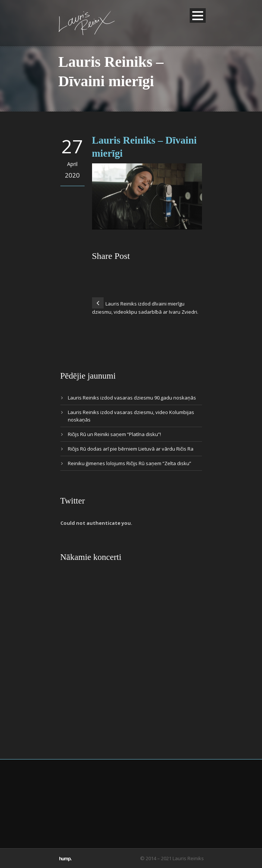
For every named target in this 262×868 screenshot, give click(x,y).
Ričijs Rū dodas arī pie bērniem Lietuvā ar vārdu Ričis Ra (131, 449)
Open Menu (198, 15)
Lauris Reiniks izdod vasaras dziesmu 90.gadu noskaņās (132, 398)
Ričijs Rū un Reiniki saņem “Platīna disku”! (114, 434)
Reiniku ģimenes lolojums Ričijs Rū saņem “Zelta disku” (130, 463)
